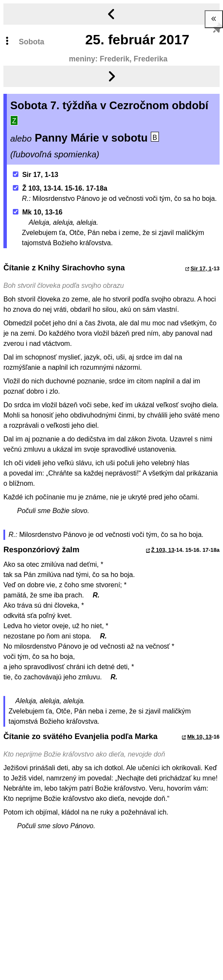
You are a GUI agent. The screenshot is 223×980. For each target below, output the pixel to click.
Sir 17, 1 (201, 268)
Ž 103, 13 (163, 550)
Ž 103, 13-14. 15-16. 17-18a (60, 188)
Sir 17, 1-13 (36, 175)
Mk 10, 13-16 (38, 212)
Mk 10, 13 (199, 737)
